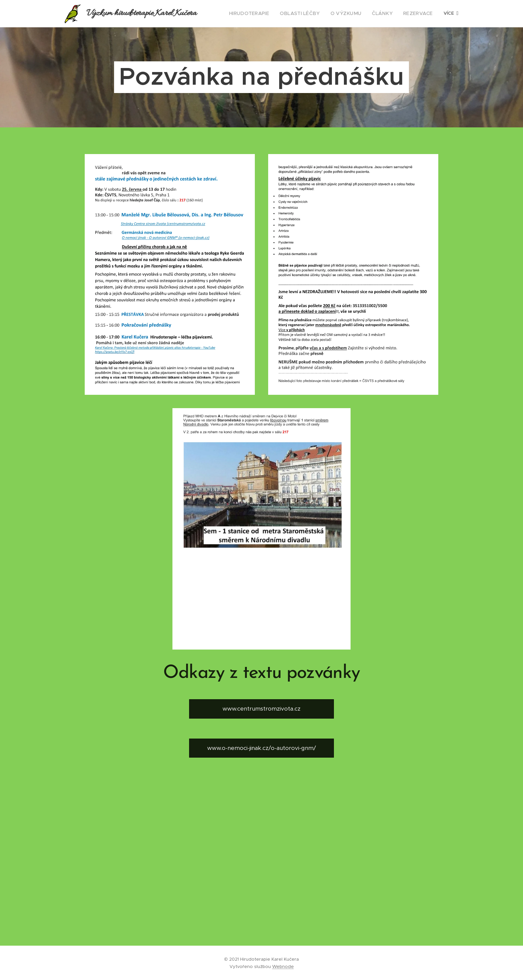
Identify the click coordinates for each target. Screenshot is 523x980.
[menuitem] (265, 14)
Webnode (283, 966)
